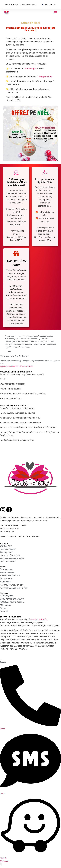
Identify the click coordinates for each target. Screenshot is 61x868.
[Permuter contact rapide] (1, 864)
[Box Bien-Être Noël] (16, 254)
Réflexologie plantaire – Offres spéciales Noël (16, 182)
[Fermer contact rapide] (1, 660)
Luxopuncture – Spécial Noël (45, 181)
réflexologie (30, 69)
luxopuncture (46, 77)
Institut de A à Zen (40, 619)
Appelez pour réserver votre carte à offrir (17, 366)
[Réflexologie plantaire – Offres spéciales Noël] (16, 172)
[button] (55, 12)
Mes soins (4, 861)
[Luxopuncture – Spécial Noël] (45, 172)
